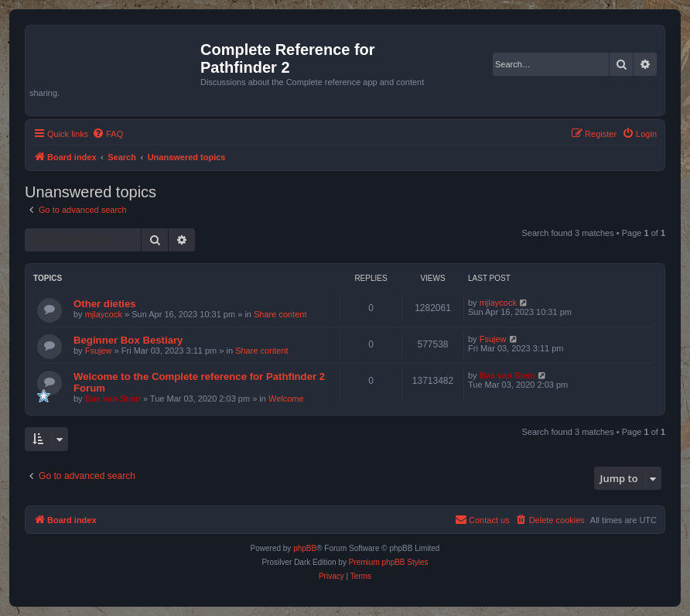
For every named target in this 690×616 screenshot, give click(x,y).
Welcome (286, 399)
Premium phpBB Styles (389, 562)
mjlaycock (104, 314)
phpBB (305, 548)
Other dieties (105, 304)
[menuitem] (108, 134)
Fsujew (99, 351)
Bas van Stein (113, 399)
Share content (280, 314)
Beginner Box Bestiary (128, 340)
